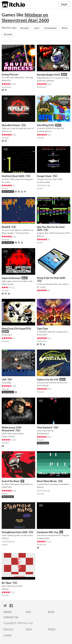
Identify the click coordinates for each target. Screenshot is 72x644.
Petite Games (8, 284)
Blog (51, 612)
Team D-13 (7, 131)
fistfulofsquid (43, 433)
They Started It (45, 427)
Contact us (11, 617)
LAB (4, 379)
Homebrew (50, 28)
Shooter (25, 28)
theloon (40, 236)
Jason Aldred (43, 385)
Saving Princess (10, 74)
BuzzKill (6, 227)
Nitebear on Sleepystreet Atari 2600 (25, 17)
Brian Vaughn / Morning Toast (15, 233)
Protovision (7, 335)
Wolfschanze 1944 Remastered (11, 429)
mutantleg (6, 383)
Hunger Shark (44, 176)
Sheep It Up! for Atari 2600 (51, 278)
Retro (65, 28)
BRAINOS (6, 80)
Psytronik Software (45, 81)
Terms (29, 629)
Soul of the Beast (11, 481)
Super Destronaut (11, 278)
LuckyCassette (43, 182)
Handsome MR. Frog (48, 532)
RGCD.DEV (42, 335)
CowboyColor (43, 538)
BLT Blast (7, 583)
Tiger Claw (42, 329)
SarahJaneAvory (44, 131)
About (8, 612)
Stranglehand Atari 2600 (15, 532)
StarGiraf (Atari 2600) (13, 176)
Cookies (8, 635)
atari (37, 28)
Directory (8, 629)
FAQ (28, 612)
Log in (64, 4)
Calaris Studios (8, 436)
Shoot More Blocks (47, 481)
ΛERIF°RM (7, 487)
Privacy (52, 629)
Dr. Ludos (6, 182)
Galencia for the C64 (48, 379)
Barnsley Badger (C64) (48, 75)
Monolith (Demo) (11, 125)
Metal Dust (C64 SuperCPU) (16, 329)
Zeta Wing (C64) (45, 125)
